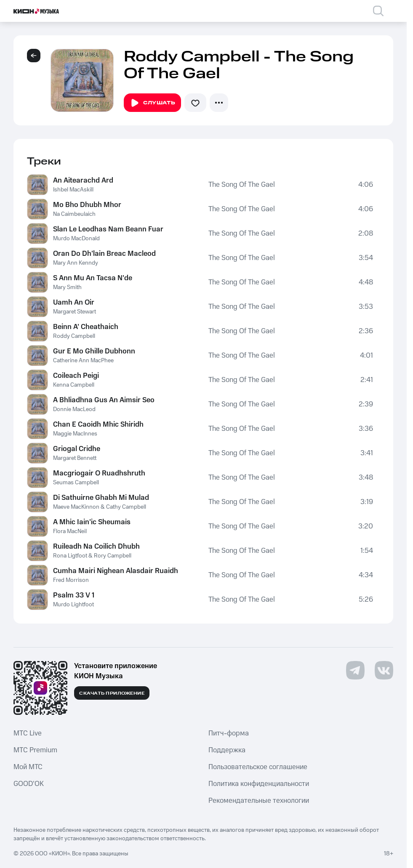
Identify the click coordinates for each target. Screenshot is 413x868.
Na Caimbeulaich (74, 214)
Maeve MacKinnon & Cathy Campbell (100, 507)
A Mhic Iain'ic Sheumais (92, 522)
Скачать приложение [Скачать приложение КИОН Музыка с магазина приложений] (112, 693)
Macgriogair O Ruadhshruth (99, 473)
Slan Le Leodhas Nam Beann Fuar (108, 229)
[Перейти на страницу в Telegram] (355, 670)
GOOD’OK (29, 784)
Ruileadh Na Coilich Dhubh (96, 547)
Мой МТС (28, 767)
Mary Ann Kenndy (76, 263)
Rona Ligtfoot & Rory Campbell (92, 556)
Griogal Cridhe (77, 449)
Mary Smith (67, 287)
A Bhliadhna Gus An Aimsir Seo (104, 400)
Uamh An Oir (74, 303)
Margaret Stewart (75, 312)
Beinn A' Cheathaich (86, 327)
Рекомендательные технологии (259, 801)
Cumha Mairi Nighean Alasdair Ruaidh (116, 571)
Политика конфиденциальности (259, 784)
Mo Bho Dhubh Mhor (87, 205)
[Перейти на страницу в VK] (384, 670)
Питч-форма (229, 733)
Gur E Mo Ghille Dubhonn (94, 351)
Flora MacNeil (70, 531)
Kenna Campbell (74, 385)
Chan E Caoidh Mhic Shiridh (98, 425)
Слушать (152, 103)
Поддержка (227, 750)
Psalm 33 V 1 (74, 595)
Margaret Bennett (75, 458)
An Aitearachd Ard (83, 181)
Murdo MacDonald (76, 239)
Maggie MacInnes (75, 434)
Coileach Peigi (76, 376)
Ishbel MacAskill (73, 190)
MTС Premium (35, 750)
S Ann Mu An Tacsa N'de (93, 278)
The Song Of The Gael (242, 185)
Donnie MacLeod (74, 409)
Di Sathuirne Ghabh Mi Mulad (101, 498)
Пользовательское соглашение (258, 767)
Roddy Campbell (74, 336)
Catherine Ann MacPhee (83, 361)
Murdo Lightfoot (73, 605)
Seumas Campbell (76, 483)
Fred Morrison (71, 580)
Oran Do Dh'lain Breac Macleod (104, 254)
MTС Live (28, 733)
